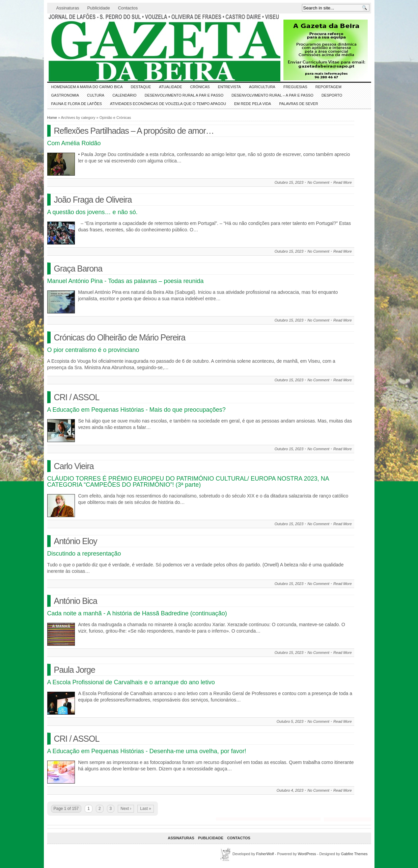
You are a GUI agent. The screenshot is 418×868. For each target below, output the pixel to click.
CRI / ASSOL (77, 397)
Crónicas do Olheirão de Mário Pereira (120, 337)
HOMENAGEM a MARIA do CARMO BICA (87, 87)
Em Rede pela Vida (253, 104)
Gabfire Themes (354, 854)
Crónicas (200, 87)
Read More (342, 182)
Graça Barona (78, 269)
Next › (126, 809)
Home (52, 118)
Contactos (128, 8)
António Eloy (76, 541)
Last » (146, 809)
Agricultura (262, 87)
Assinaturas (68, 8)
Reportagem (328, 87)
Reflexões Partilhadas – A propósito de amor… (134, 131)
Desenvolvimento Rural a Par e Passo (184, 95)
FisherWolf (265, 854)
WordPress (307, 854)
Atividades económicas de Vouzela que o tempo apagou (168, 104)
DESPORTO (332, 95)
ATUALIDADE (170, 87)
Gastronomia (65, 95)
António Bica (76, 601)
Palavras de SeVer (298, 104)
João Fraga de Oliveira (93, 200)
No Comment (318, 182)
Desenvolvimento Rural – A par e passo (272, 95)
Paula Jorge (75, 670)
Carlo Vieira (74, 466)
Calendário (124, 95)
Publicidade (98, 8)
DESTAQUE (141, 87)
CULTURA (96, 95)
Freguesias (295, 87)
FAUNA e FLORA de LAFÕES (77, 104)
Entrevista (229, 87)
